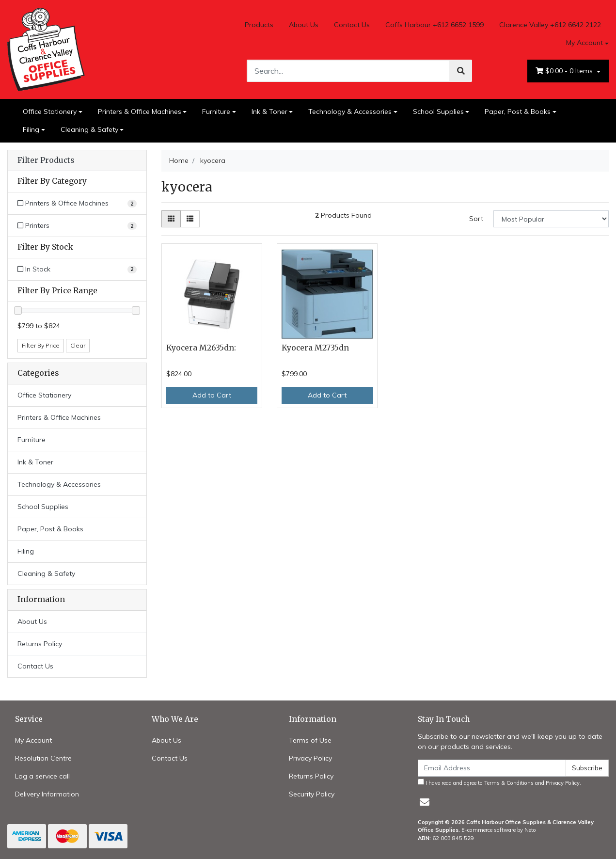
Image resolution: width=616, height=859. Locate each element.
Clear (78, 345)
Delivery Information (47, 794)
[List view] (190, 219)
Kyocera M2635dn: (201, 348)
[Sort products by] (551, 219)
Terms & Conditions (509, 783)
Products (259, 25)
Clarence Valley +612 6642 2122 (550, 25)
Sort (476, 219)
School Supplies (438, 111)
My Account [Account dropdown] (584, 43)
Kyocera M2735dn (315, 348)
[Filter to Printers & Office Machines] (77, 203)
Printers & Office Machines (140, 111)
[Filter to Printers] (77, 226)
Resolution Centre (43, 758)
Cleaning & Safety (89, 129)
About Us (304, 25)
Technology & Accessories (350, 111)
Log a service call (42, 776)
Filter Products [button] (46, 160)
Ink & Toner (269, 111)
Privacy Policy (310, 758)
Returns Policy (40, 644)
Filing (31, 129)
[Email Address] (492, 768)
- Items (565, 71)
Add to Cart (212, 395)
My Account (33, 740)
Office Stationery (50, 111)
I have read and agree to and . (499, 782)
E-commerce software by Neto (499, 830)
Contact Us (352, 25)
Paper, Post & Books (518, 111)
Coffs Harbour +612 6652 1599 (434, 25)
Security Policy (312, 794)
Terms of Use (310, 740)
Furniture (216, 111)
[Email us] (425, 802)
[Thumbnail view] (171, 219)
